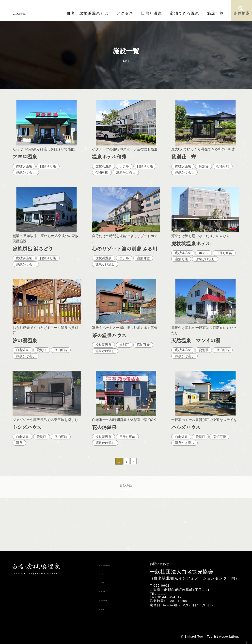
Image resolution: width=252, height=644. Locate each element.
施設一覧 (217, 13)
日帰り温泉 (163, 13)
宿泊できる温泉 (191, 13)
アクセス (141, 13)
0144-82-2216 (170, 594)
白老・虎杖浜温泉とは (110, 13)
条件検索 (242, 15)
